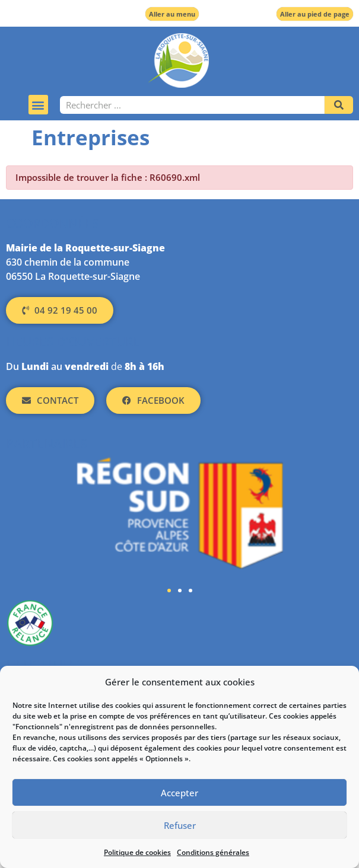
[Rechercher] (339, 105)
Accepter (179, 793)
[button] (38, 105)
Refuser (180, 825)
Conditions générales (213, 852)
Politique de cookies (137, 852)
